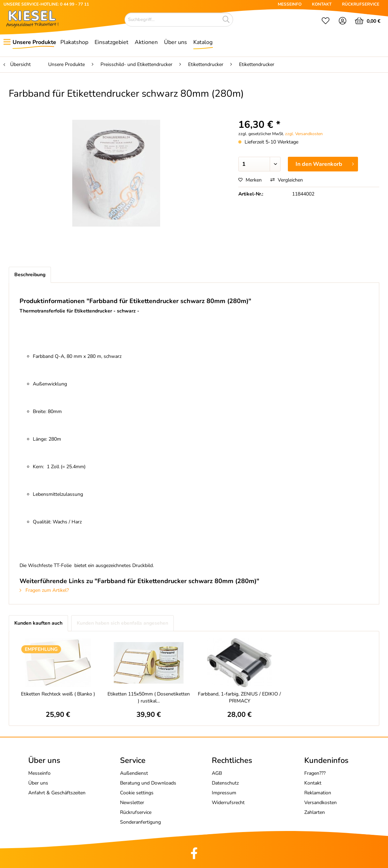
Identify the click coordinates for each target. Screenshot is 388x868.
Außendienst (134, 773)
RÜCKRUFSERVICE (361, 4)
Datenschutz (225, 783)
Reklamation (318, 793)
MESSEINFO (290, 4)
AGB (217, 773)
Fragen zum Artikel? (44, 590)
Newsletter (132, 803)
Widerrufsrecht (228, 803)
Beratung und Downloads (148, 783)
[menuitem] (326, 22)
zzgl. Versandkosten (304, 134)
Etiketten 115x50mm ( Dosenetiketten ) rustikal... (149, 697)
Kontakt (313, 783)
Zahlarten (315, 812)
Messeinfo (39, 773)
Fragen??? (315, 773)
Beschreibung (30, 275)
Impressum (224, 793)
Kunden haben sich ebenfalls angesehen (122, 623)
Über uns (38, 783)
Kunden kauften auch (38, 623)
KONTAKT (322, 4)
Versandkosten (320, 803)
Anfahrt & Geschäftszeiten (57, 793)
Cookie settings (137, 793)
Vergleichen (287, 180)
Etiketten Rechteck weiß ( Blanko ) (58, 694)
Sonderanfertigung (140, 822)
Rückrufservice (136, 812)
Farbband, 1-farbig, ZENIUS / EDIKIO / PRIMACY (239, 697)
